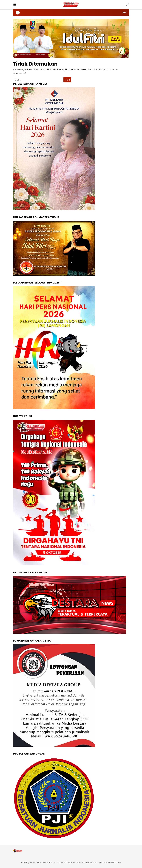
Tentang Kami (28, 863)
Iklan (39, 863)
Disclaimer (92, 863)
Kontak (71, 863)
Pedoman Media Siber (55, 863)
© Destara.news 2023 (110, 863)
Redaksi (81, 863)
